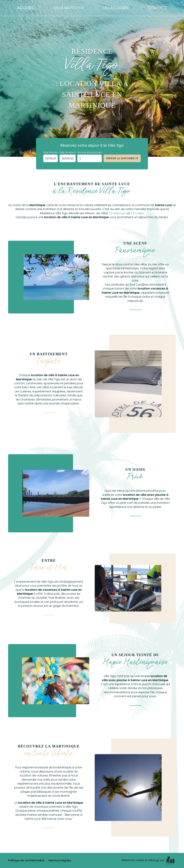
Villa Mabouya (68, 8)
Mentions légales (60, 860)
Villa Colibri (116, 8)
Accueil (26, 8)
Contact (157, 8)
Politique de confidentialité (26, 860)
